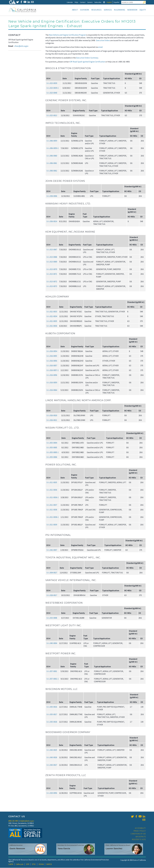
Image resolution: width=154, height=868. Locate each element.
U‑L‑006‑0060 (52, 156)
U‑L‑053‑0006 (52, 457)
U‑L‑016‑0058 (52, 375)
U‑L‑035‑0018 (52, 722)
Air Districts (141, 837)
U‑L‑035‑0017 (52, 715)
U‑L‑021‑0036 (52, 326)
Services (108, 10)
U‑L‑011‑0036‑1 (53, 498)
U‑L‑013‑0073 (52, 286)
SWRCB (49, 864)
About (75, 10)
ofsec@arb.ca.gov (21, 46)
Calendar (70, 2)
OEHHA (41, 864)
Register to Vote (139, 840)
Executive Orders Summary (87, 58)
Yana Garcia (64, 849)
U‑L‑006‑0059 (52, 141)
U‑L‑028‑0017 (52, 595)
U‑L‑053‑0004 (52, 443)
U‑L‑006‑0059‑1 (53, 148)
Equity (143, 10)
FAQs (76, 2)
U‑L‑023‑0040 (52, 93)
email (100, 47)
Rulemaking (120, 10)
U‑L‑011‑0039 (52, 525)
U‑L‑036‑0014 (52, 222)
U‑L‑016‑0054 (52, 351)
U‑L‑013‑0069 (52, 262)
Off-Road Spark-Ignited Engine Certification (87, 62)
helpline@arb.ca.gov (27, 821)
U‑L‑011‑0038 (52, 510)
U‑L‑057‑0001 (52, 671)
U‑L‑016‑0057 (52, 366)
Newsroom (132, 10)
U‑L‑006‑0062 (52, 171)
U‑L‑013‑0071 (52, 274)
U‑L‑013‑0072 (52, 282)
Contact (83, 2)
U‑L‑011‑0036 (52, 490)
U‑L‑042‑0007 (52, 550)
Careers (90, 2)
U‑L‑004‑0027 (52, 573)
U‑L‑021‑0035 (52, 321)
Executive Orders (103, 41)
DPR (28, 864)
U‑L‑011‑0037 (52, 505)
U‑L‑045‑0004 (52, 643)
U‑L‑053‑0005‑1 (53, 453)
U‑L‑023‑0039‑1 (53, 88)
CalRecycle (20, 864)
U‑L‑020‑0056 (52, 793)
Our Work (85, 10)
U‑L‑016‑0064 (52, 390)
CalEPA (11, 864)
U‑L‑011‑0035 (52, 483)
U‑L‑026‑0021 (52, 420)
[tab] (104, 2)
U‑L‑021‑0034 (52, 317)
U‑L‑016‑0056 (52, 361)
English (109, 2)
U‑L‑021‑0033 (52, 312)
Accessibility (140, 828)
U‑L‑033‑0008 (52, 618)
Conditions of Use (138, 834)
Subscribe (98, 2)
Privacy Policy (140, 831)
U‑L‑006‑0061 (52, 163)
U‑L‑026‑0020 (52, 416)
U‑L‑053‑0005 (52, 448)
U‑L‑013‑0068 (52, 257)
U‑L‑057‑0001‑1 (53, 679)
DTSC (34, 864)
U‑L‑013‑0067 (52, 250)
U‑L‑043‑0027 (52, 765)
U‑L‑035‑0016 (52, 707)
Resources (96, 10)
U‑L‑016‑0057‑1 (53, 370)
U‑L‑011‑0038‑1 (53, 517)
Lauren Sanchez (114, 849)
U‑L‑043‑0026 (52, 758)
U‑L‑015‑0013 (52, 116)
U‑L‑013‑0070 (52, 269)
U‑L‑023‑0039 (52, 83)
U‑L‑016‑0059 (52, 383)
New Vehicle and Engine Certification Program (67, 35)
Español (116, 2)
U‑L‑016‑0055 (52, 356)
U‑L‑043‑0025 (52, 750)
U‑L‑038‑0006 (52, 196)
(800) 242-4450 (13, 821)
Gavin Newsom (17, 849)
